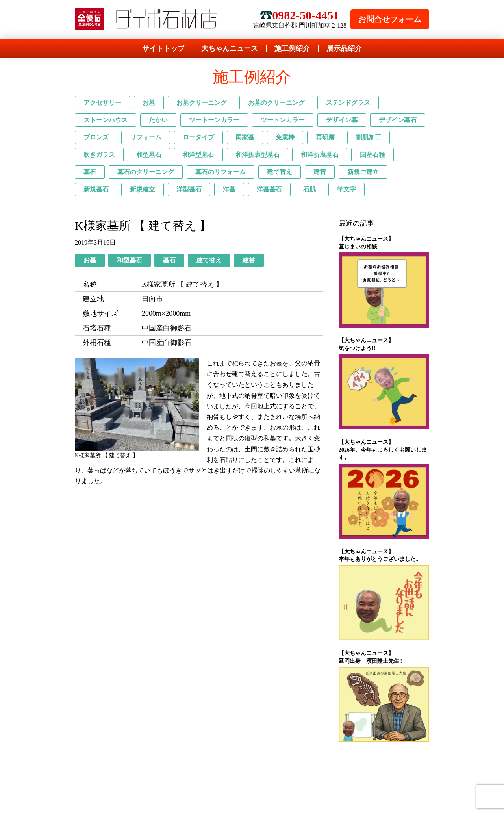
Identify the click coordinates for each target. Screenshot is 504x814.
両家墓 (245, 137)
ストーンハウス (106, 120)
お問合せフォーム (390, 19)
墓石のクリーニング (146, 172)
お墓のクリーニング (276, 103)
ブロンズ (96, 137)
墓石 (90, 172)
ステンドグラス (348, 103)
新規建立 (143, 189)
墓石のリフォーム (220, 172)
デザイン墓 (342, 120)
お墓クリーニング (202, 103)
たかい (158, 120)
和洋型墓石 (198, 155)
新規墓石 (96, 189)
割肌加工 (369, 137)
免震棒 (285, 137)
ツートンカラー (283, 120)
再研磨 (325, 137)
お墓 (149, 103)
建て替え (280, 172)
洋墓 (229, 189)
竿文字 (346, 189)
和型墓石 (149, 155)
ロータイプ (198, 137)
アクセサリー (102, 103)
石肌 (309, 189)
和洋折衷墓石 (320, 155)
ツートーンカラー (214, 120)
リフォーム (146, 137)
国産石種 (372, 155)
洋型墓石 (189, 189)
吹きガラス (99, 155)
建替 (320, 172)
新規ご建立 (363, 172)
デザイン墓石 (398, 120)
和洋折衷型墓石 (258, 155)
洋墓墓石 (269, 189)
